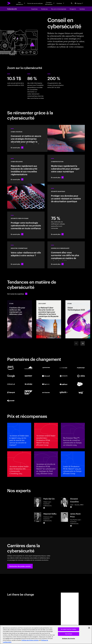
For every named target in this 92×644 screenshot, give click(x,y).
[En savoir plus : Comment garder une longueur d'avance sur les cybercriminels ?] (66, 255)
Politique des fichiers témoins (30, 640)
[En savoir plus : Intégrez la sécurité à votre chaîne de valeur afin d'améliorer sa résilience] (26, 255)
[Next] (83, 343)
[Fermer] (89, 628)
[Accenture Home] (9, 3)
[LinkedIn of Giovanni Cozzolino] (71, 507)
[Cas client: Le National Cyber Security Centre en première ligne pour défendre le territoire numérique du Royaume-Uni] (49, 319)
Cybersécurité (12, 9)
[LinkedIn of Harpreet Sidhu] (44, 523)
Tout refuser (69, 634)
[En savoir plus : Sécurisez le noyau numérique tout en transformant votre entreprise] (66, 168)
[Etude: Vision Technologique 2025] (78, 319)
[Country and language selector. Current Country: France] (79, 3)
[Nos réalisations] (21, 3)
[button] (20, 566)
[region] (46, 635)
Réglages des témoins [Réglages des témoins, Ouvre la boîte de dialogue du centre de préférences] (69, 638)
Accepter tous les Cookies (69, 629)
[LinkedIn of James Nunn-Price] (71, 526)
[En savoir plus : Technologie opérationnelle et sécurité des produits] (26, 225)
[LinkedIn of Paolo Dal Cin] (44, 508)
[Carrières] (61, 3)
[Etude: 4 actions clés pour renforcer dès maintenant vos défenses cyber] (20, 319)
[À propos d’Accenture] (50, 3)
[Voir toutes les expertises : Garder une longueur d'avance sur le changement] (17, 294)
